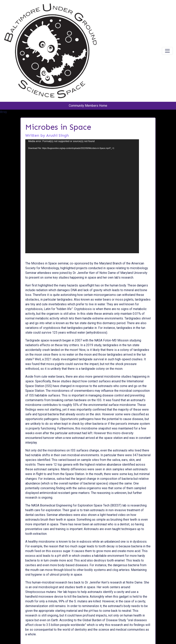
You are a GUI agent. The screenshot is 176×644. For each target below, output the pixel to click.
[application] (82, 196)
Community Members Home (88, 106)
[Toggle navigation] (167, 51)
